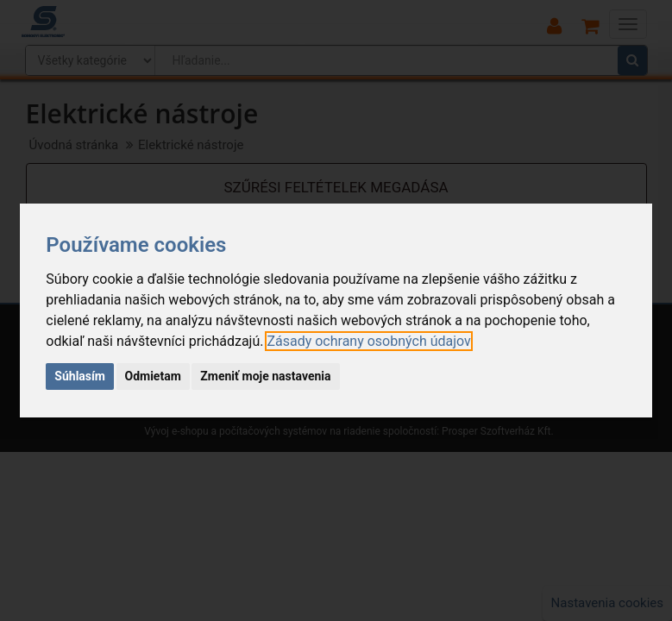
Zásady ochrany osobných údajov (368, 341)
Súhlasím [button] (80, 376)
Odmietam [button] (153, 376)
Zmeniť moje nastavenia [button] (265, 376)
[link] (368, 341)
